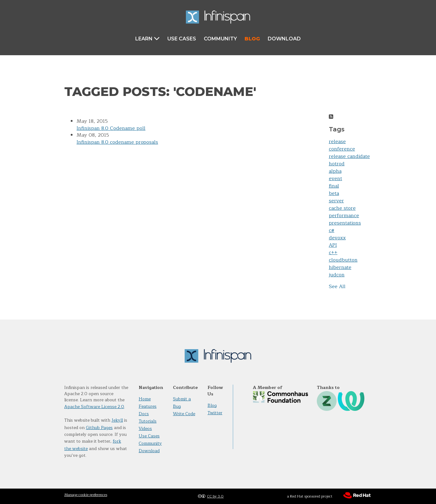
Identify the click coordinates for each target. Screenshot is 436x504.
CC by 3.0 (215, 496)
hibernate (340, 267)
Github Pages (99, 428)
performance (344, 216)
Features (148, 406)
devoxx (337, 238)
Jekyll (117, 420)
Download (284, 39)
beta (334, 193)
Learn (147, 38)
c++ (333, 253)
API (333, 245)
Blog (252, 39)
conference (342, 149)
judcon (337, 275)
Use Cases (182, 39)
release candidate (349, 156)
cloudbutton (343, 260)
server (336, 201)
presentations (345, 223)
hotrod (337, 164)
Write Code (184, 414)
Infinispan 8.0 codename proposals (117, 142)
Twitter (215, 413)
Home (145, 399)
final (334, 186)
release (337, 142)
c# (332, 230)
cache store (342, 208)
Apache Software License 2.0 (94, 407)
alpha (335, 171)
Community (220, 39)
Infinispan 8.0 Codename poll (111, 128)
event (335, 179)
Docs (144, 414)
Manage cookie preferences (86, 495)
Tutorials (148, 421)
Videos (145, 429)
